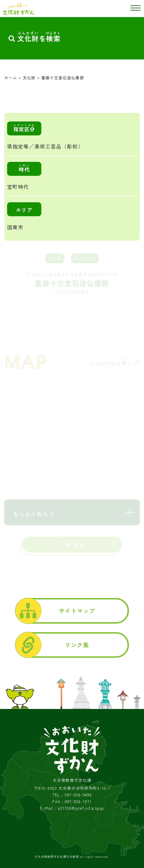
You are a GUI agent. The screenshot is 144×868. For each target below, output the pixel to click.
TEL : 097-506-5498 (72, 795)
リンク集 (77, 645)
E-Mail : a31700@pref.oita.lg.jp (72, 808)
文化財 (29, 78)
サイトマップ (77, 611)
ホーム (11, 78)
